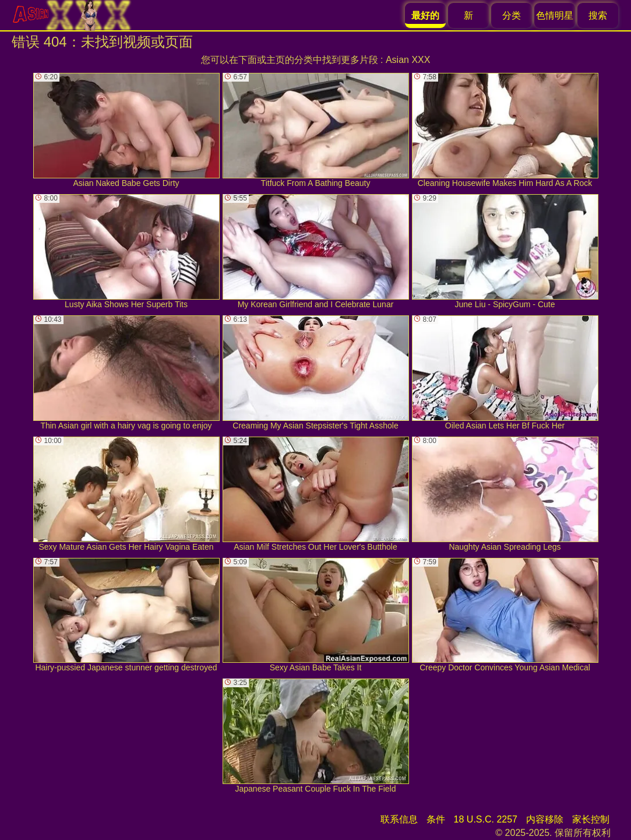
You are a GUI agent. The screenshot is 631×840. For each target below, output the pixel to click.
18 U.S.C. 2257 (486, 819)
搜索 (598, 15)
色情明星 (555, 15)
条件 (436, 819)
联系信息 (399, 819)
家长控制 (591, 819)
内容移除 (545, 819)
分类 (512, 15)
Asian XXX (408, 60)
